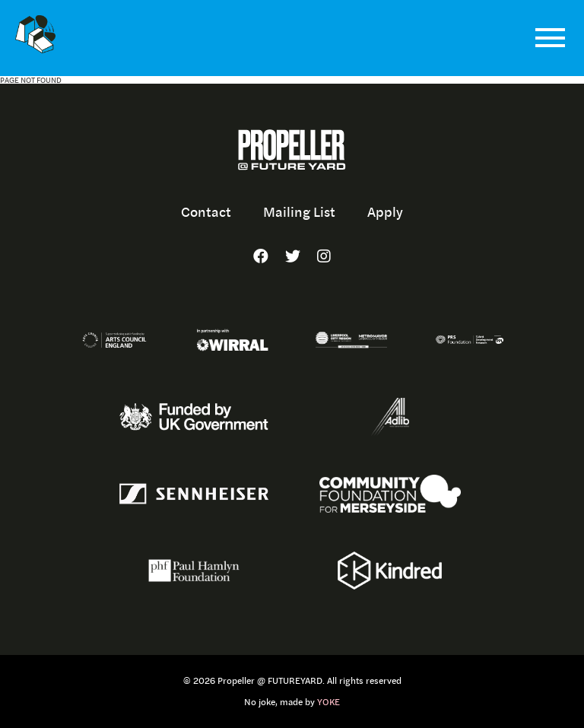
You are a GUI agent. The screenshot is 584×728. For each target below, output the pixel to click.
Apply (385, 211)
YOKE (328, 702)
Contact (206, 211)
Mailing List (299, 211)
